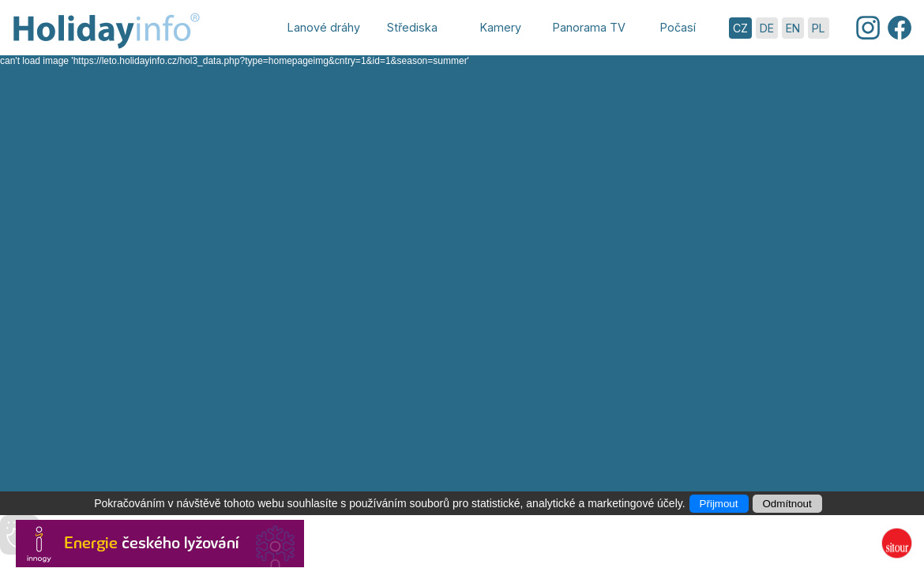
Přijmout (719, 504)
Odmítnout (787, 504)
